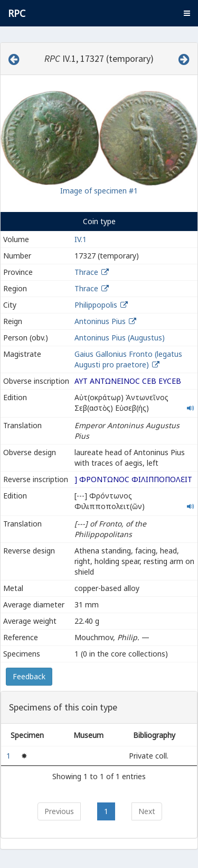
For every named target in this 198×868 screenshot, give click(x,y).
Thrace (86, 272)
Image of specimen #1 (99, 191)
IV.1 (81, 239)
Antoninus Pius (100, 321)
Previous (59, 811)
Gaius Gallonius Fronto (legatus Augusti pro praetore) (128, 359)
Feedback (29, 676)
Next (147, 811)
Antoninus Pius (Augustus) (120, 338)
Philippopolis (96, 305)
